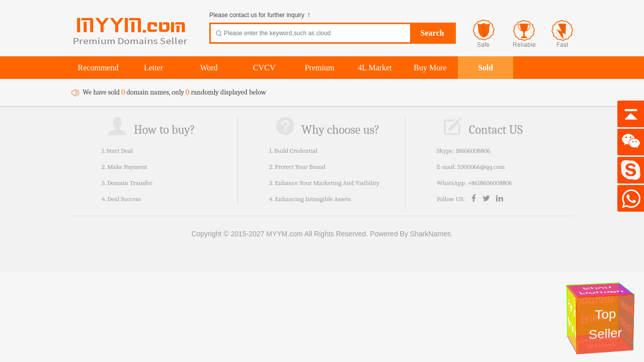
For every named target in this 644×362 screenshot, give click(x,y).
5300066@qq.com (481, 167)
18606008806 (473, 151)
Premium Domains (572, 319)
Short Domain (601, 290)
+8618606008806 (490, 183)
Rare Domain (595, 310)
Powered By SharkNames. (411, 234)
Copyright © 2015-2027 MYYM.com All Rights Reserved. (279, 234)
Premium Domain (626, 316)
